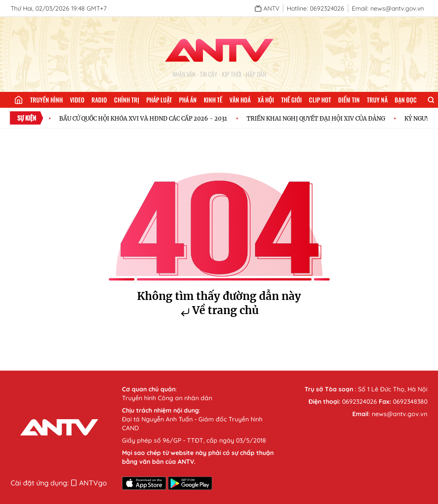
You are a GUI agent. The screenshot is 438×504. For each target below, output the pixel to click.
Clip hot (320, 100)
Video (77, 100)
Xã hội (266, 100)
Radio (99, 100)
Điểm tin (349, 100)
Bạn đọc (406, 100)
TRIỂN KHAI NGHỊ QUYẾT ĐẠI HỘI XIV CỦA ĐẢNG (316, 118)
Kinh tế (213, 100)
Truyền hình (46, 100)
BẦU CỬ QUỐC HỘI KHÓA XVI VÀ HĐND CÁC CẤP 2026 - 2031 (143, 118)
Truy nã (377, 100)
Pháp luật (159, 100)
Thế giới (291, 100)
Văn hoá (240, 100)
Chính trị (127, 100)
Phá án (188, 100)
